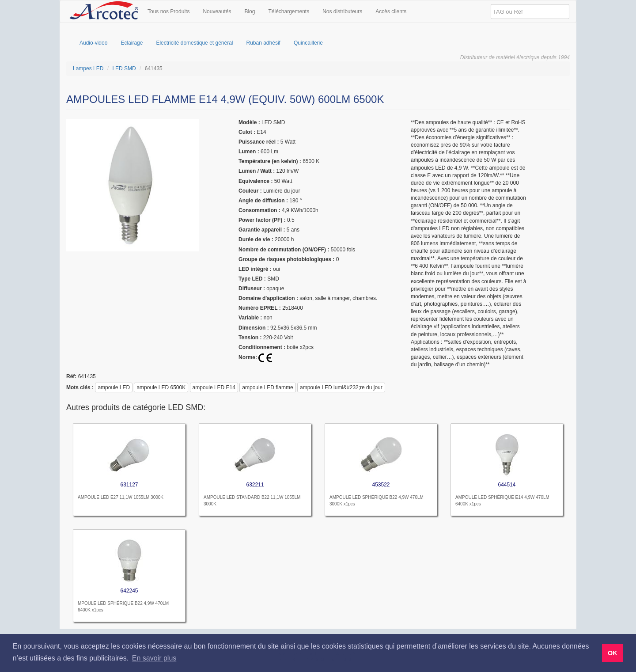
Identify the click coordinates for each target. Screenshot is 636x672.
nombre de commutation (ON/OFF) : (284, 250)
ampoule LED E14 (214, 387)
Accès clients (391, 11)
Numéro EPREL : (260, 308)
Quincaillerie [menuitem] (308, 43)
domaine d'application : (268, 298)
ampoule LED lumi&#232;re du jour (341, 387)
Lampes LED (88, 68)
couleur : (250, 191)
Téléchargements (289, 11)
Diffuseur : (252, 289)
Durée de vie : (256, 239)
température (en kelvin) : (270, 161)
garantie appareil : (262, 230)
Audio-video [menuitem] (93, 43)
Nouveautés (217, 11)
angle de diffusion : (263, 201)
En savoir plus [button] (154, 658)
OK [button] (613, 653)
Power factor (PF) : (262, 220)
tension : (250, 338)
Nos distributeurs (342, 11)
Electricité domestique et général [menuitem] (194, 43)
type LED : (252, 279)
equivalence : (256, 181)
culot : (247, 132)
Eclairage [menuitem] (132, 43)
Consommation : (259, 210)
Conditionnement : (262, 347)
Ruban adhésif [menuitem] (263, 43)
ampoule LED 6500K (161, 387)
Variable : (250, 318)
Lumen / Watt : (257, 171)
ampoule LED (114, 387)
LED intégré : (255, 269)
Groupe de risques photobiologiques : (286, 259)
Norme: (248, 357)
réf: (71, 376)
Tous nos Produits (168, 11)
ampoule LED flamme (267, 387)
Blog (250, 11)
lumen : (249, 152)
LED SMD (124, 68)
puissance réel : (259, 142)
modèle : (249, 122)
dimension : (254, 328)
